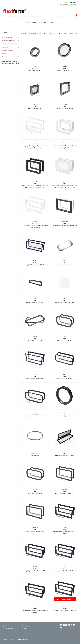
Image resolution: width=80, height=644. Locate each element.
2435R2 (65, 104)
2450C (35, 567)
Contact (24, 629)
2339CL (65, 412)
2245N (35, 261)
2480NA (65, 607)
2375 (65, 299)
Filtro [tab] (4, 33)
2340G (35, 452)
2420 (65, 374)
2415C (65, 527)
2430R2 (65, 66)
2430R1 (35, 66)
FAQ (23, 625)
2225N (35, 221)
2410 (35, 374)
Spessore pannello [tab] (7, 50)
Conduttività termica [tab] (8, 41)
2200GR (65, 182)
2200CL (65, 142)
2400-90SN (35, 527)
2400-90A (65, 489)
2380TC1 (65, 452)
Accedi (66, 2)
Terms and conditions (27, 627)
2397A (65, 336)
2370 (35, 299)
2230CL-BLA (65, 221)
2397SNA (35, 489)
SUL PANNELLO (35, 23)
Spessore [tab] (4, 56)
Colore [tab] (4, 53)
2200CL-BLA (35, 182)
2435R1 (35, 104)
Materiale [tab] (5, 47)
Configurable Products (8, 629)
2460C (65, 567)
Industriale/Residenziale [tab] (9, 44)
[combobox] (65, 16)
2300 (65, 261)
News (4, 627)
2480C (35, 607)
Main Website (6, 625)
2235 (35, 142)
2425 (35, 412)
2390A (35, 336)
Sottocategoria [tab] (7, 38)
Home (27, 23)
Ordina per (24, 33)
